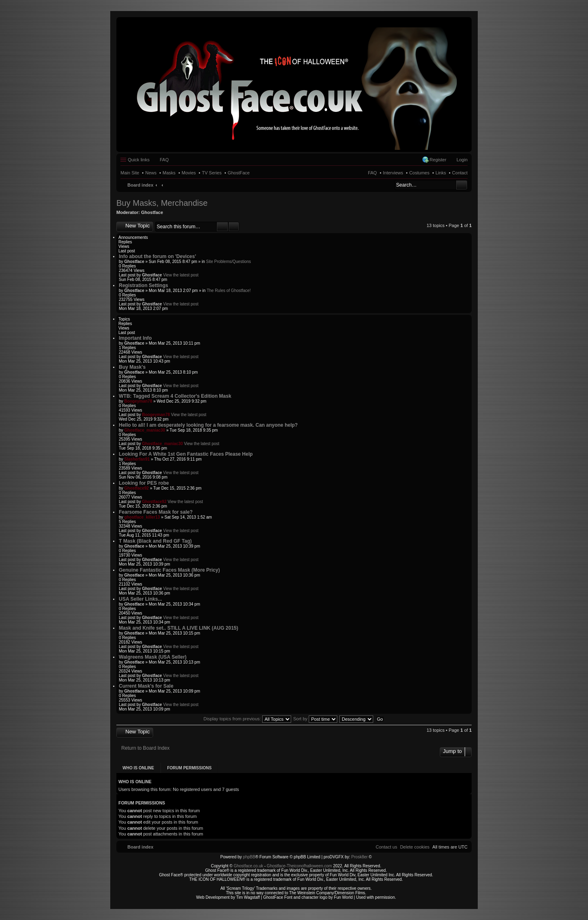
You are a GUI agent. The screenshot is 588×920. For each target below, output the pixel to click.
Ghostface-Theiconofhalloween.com (299, 866)
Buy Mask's (132, 367)
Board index (140, 185)
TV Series (212, 173)
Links (441, 173)
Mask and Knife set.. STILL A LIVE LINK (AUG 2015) (178, 628)
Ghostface (152, 212)
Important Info (135, 338)
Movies (189, 173)
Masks (169, 173)
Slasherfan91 (137, 459)
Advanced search (234, 227)
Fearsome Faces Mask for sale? (156, 512)
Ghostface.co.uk (249, 866)
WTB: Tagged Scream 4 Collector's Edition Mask (175, 396)
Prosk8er (359, 857)
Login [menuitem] (462, 160)
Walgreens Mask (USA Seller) (153, 657)
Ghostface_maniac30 (145, 430)
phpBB (249, 857)
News (151, 173)
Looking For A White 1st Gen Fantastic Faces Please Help (186, 454)
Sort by (315, 719)
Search (462, 185)
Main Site (130, 173)
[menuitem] (415, 847)
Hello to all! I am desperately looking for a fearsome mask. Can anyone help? (208, 425)
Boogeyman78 (138, 401)
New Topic (138, 226)
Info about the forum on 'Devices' (157, 256)
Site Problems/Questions (228, 262)
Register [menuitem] (438, 160)
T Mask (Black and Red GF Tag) (155, 541)
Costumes (419, 173)
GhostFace (239, 173)
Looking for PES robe (144, 483)
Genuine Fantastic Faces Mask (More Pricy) (169, 570)
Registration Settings (144, 285)
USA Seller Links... (140, 599)
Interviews (393, 173)
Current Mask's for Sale (146, 686)
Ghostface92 (136, 488)
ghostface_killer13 (142, 517)
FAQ (372, 173)
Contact (460, 173)
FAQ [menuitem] (164, 160)
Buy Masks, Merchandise (162, 203)
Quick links (139, 160)
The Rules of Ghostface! (229, 291)
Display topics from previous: (247, 719)
